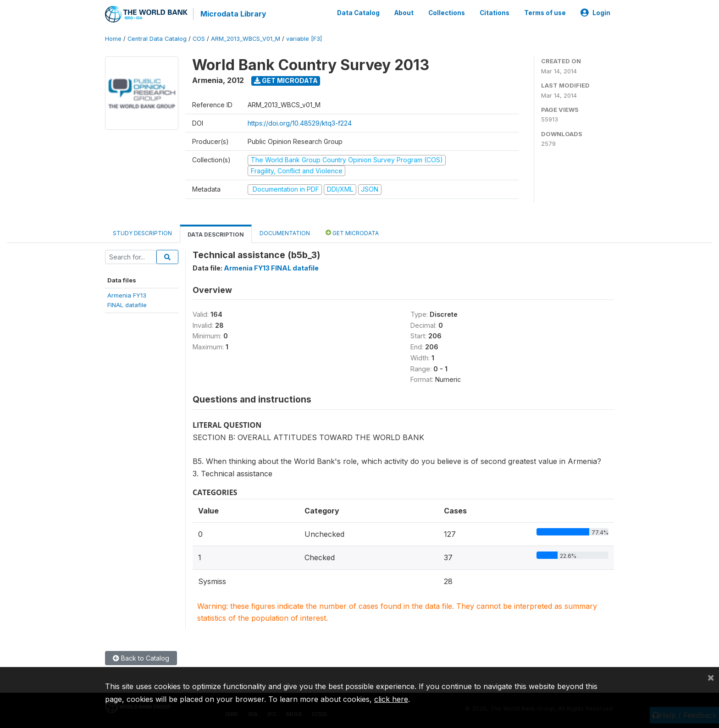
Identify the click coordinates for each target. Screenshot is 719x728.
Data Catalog (358, 13)
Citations (495, 13)
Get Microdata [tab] (352, 232)
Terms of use (545, 13)
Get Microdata (286, 80)
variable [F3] (304, 39)
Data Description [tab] (216, 234)
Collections (447, 13)
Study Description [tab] (142, 233)
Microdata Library (233, 14)
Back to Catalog (141, 658)
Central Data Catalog (157, 39)
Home (113, 39)
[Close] (711, 677)
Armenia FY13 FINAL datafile (271, 268)
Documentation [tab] (285, 233)
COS (199, 39)
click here (391, 699)
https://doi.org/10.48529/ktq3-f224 (300, 123)
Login (595, 13)
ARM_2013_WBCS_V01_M (246, 39)
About (404, 13)
